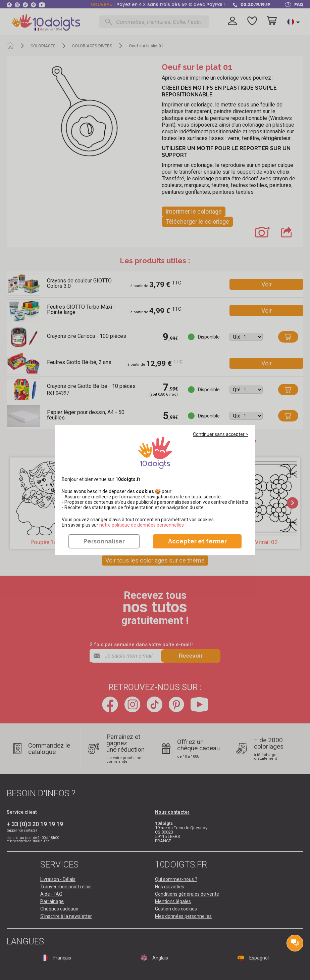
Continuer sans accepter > (221, 434)
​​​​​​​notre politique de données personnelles (142, 525)
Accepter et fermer (197, 541)
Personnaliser (104, 541)
